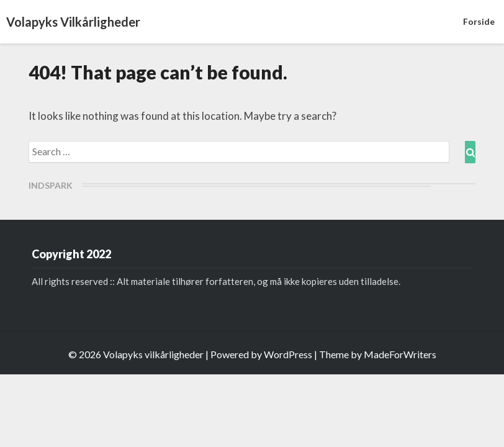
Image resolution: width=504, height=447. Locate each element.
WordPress (288, 354)
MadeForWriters (400, 354)
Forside (479, 21)
